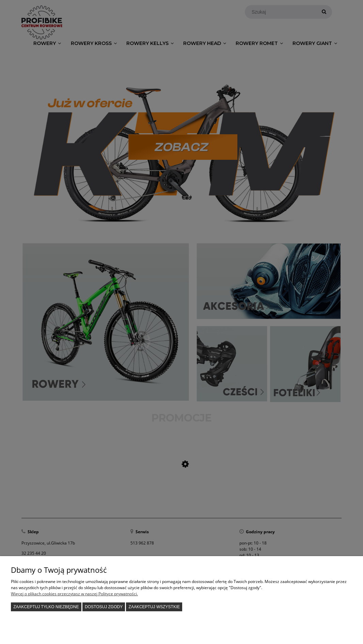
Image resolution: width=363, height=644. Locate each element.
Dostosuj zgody (104, 607)
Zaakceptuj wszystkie (154, 607)
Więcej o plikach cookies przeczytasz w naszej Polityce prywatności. (74, 594)
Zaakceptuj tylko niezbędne (46, 607)
